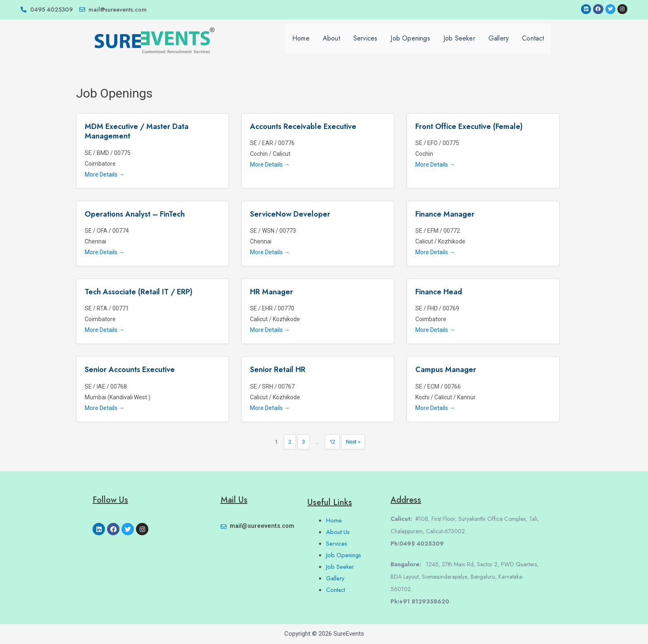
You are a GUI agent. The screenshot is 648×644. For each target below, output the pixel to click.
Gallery (499, 43)
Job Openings (410, 43)
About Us (338, 532)
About (331, 43)
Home (301, 43)
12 (332, 443)
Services (366, 43)
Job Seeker (459, 43)
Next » (354, 443)
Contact (533, 43)
